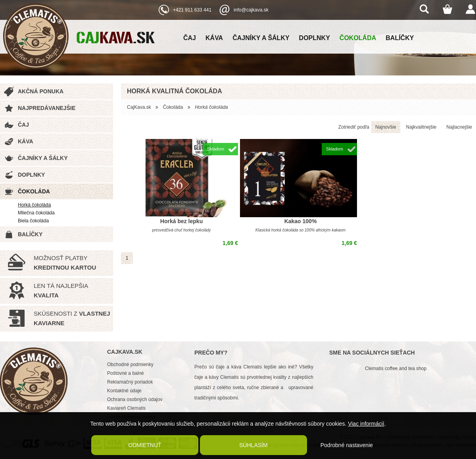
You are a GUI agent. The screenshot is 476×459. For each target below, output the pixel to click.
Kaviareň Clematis (126, 408)
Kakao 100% (301, 221)
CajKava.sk (139, 107)
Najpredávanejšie (47, 108)
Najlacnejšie (459, 127)
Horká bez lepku (181, 221)
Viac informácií (366, 424)
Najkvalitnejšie (421, 127)
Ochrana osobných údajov (135, 399)
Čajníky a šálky (261, 38)
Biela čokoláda (33, 221)
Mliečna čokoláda (36, 213)
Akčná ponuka (41, 91)
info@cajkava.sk (251, 10)
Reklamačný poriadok (130, 382)
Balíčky (400, 38)
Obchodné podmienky (130, 364)
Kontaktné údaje (124, 391)
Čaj (190, 38)
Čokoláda (358, 38)
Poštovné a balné (126, 373)
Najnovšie (386, 127)
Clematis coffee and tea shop (396, 368)
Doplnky (315, 38)
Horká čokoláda (34, 205)
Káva (214, 38)
